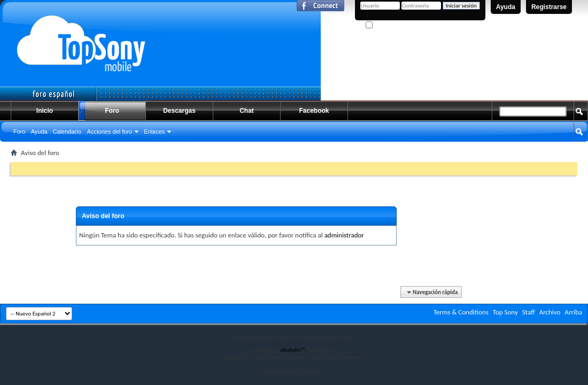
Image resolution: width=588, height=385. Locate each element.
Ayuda (506, 7)
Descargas (179, 111)
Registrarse (549, 7)
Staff (529, 312)
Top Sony (505, 312)
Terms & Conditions (461, 312)
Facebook (314, 111)
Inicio (45, 111)
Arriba (573, 312)
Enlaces (154, 132)
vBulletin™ (293, 350)
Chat (247, 111)
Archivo (550, 312)
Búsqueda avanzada (551, 151)
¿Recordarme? (388, 25)
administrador (344, 235)
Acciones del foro (110, 132)
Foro (112, 111)
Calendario (67, 132)
